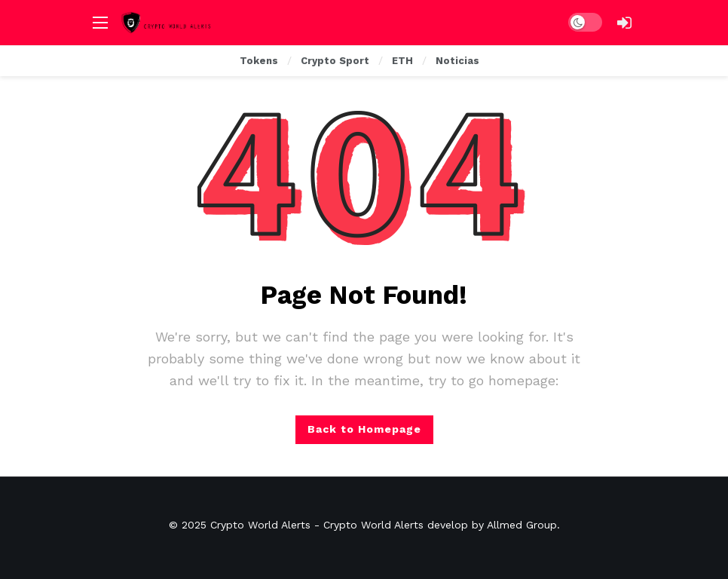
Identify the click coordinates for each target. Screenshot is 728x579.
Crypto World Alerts (260, 525)
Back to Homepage (364, 429)
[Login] (624, 23)
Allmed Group (522, 525)
